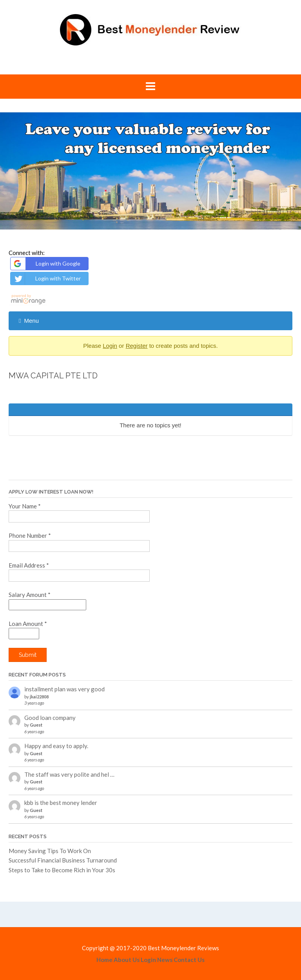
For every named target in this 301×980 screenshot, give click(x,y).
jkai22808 (39, 697)
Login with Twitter (47, 278)
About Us (127, 960)
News (165, 960)
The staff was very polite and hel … (69, 774)
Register (137, 346)
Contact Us (189, 960)
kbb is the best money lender (61, 803)
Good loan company (50, 718)
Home (104, 960)
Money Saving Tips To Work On (50, 851)
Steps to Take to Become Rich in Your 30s (62, 870)
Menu (29, 321)
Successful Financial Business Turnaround (63, 860)
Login (110, 346)
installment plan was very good (64, 689)
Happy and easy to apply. (56, 746)
